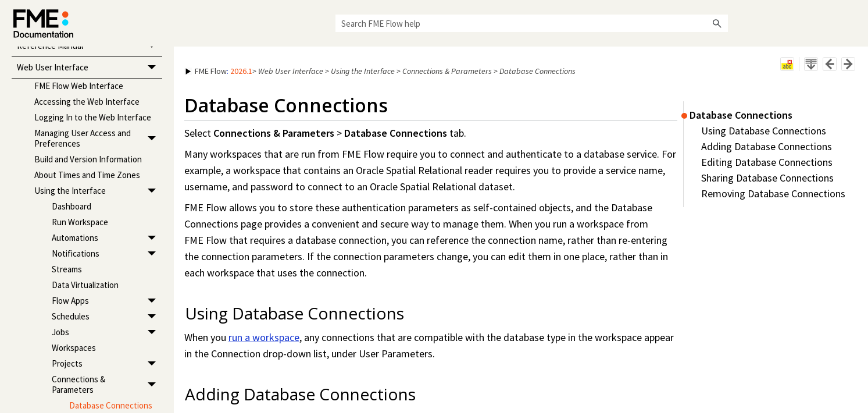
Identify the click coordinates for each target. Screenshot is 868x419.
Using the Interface (98, 191)
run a (264, 337)
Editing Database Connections (767, 162)
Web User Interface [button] (90, 68)
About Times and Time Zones (87, 175)
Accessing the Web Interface (87, 102)
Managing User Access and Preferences (98, 139)
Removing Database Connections (773, 193)
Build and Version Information (88, 159)
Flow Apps (107, 301)
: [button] (219, 71)
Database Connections (111, 405)
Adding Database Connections (767, 146)
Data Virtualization (85, 285)
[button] (717, 23)
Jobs (107, 333)
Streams (67, 269)
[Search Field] (532, 23)
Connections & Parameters (107, 385)
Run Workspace (80, 222)
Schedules (107, 317)
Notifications (107, 254)
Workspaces (74, 348)
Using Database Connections (764, 131)
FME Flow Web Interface (79, 86)
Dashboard (72, 206)
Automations (107, 238)
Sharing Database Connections (767, 178)
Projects (107, 364)
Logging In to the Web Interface (93, 117)
